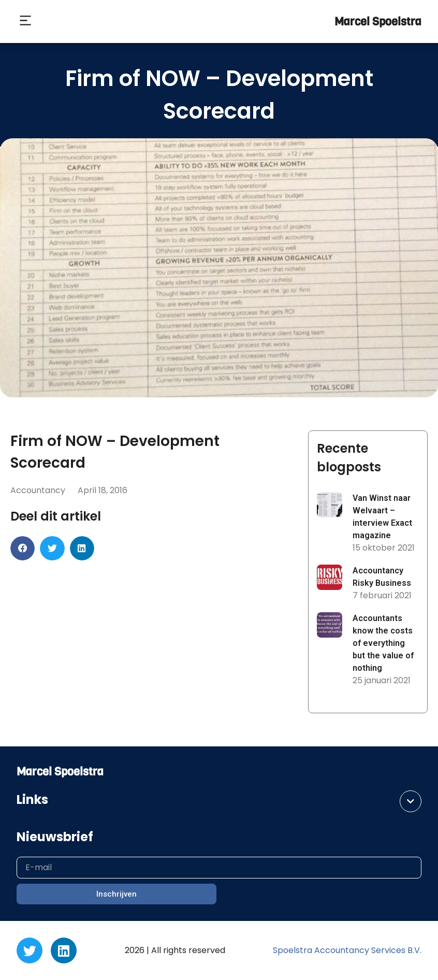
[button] (25, 22)
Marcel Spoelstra (378, 21)
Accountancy (38, 490)
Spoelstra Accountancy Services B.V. (347, 950)
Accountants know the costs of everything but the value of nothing (383, 643)
